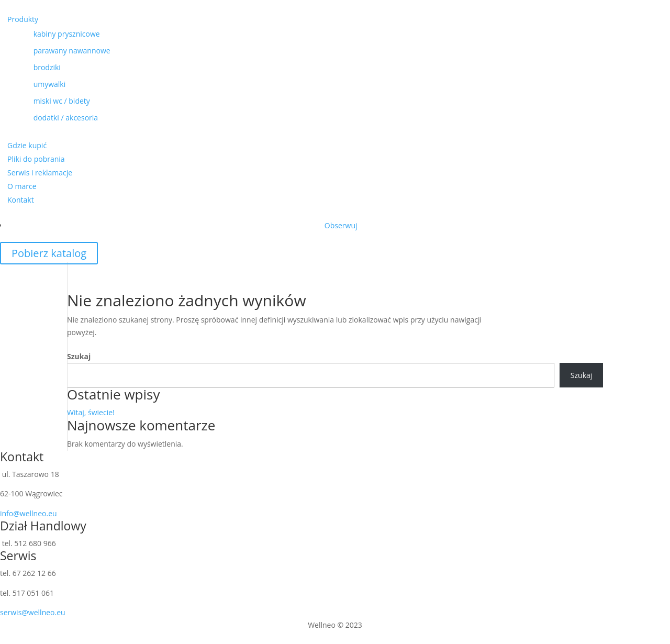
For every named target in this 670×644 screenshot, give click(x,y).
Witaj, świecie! (91, 412)
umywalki (40, 84)
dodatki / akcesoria (56, 118)
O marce (22, 186)
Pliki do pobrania (36, 159)
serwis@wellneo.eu (33, 612)
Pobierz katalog (49, 253)
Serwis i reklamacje (40, 173)
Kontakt (21, 200)
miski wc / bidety (52, 101)
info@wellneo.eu (29, 513)
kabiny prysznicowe (57, 34)
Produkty (23, 19)
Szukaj (79, 356)
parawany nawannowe (63, 51)
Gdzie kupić (27, 145)
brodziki (38, 67)
